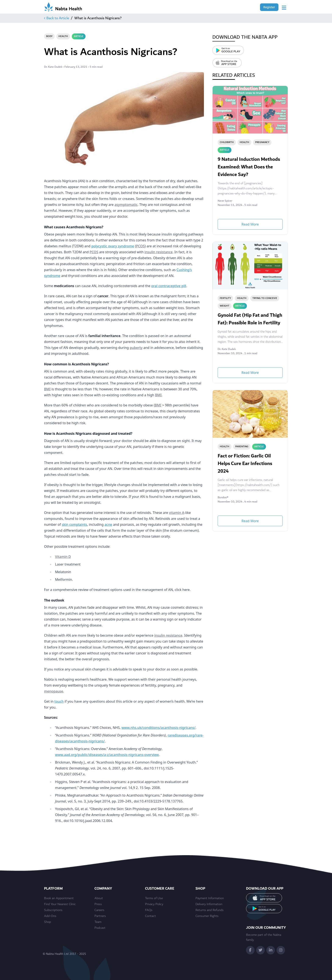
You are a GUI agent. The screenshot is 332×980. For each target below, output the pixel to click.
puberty (136, 348)
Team (98, 922)
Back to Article (57, 18)
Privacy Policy (154, 904)
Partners (100, 916)
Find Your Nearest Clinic (60, 904)
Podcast (100, 928)
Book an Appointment (59, 898)
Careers (99, 910)
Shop (48, 922)
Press (98, 904)
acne (108, 524)
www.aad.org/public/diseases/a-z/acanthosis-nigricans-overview (107, 755)
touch (59, 701)
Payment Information (210, 898)
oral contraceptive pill (169, 286)
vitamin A (177, 513)
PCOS (140, 246)
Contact (150, 916)
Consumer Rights (207, 916)
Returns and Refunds (210, 910)
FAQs (149, 910)
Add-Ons (50, 916)
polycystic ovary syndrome (113, 246)
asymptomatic (126, 205)
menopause (54, 691)
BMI (47, 389)
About (99, 898)
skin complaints (75, 524)
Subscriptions (53, 910)
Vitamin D (63, 557)
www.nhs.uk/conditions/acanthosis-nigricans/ (158, 728)
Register (269, 7)
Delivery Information (209, 904)
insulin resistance (158, 252)
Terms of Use (154, 898)
